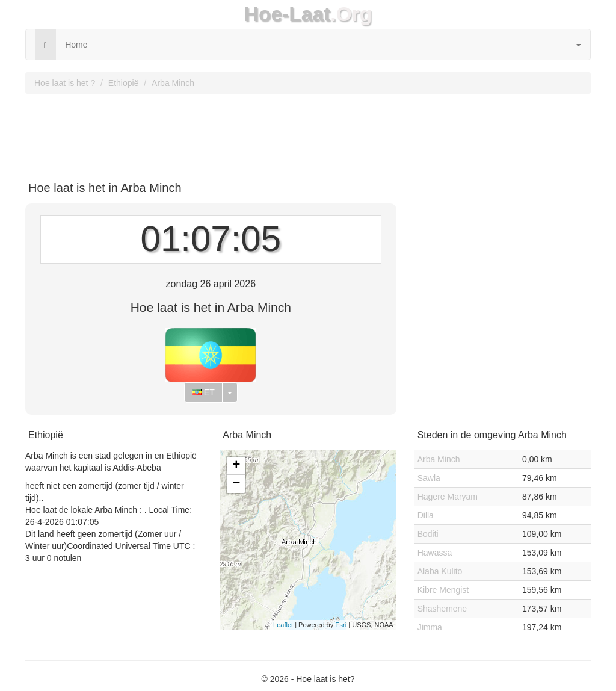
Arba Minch (173, 83)
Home (76, 45)
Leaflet (283, 625)
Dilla (426, 515)
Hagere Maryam (448, 497)
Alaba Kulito (440, 571)
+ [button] (236, 466)
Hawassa (435, 553)
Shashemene (442, 609)
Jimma (430, 627)
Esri (341, 625)
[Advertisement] (308, 133)
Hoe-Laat (288, 14)
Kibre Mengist (443, 590)
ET (203, 392)
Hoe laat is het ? (65, 83)
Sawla (429, 478)
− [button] (236, 484)
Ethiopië (124, 83)
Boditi (428, 534)
